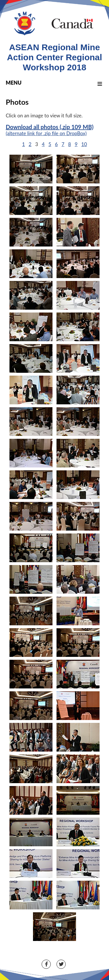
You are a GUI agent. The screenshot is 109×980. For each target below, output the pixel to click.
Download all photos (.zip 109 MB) (50, 127)
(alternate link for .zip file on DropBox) (46, 133)
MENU (55, 83)
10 (84, 144)
